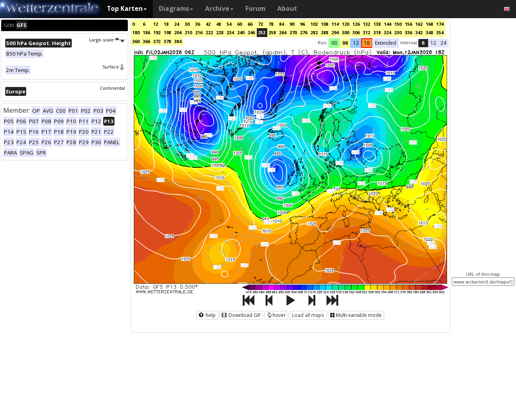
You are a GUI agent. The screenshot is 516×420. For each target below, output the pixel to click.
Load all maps (308, 315)
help (207, 315)
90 (292, 24)
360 (136, 41)
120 (345, 24)
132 (366, 24)
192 (157, 32)
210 (188, 32)
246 (251, 32)
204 (178, 32)
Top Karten (127, 9)
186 (146, 32)
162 (419, 24)
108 (325, 24)
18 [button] (367, 43)
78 (271, 24)
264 (283, 32)
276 (304, 32)
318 (377, 32)
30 (187, 24)
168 (429, 24)
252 (262, 32)
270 (293, 32)
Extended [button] (386, 43)
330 (398, 32)
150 (398, 24)
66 (250, 24)
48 (218, 24)
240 (241, 32)
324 (387, 32)
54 (229, 24)
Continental (112, 88)
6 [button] (423, 43)
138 (377, 24)
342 (419, 32)
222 (209, 32)
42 (208, 24)
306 (356, 32)
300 (345, 32)
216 (199, 32)
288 (325, 32)
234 (230, 32)
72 (260, 24)
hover (276, 315)
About (287, 9)
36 (198, 24)
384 (178, 41)
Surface (114, 67)
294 (335, 32)
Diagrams (176, 9)
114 (335, 24)
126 (356, 24)
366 (146, 41)
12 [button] (356, 43)
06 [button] (345, 43)
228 (220, 32)
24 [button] (443, 43)
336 (408, 32)
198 (167, 32)
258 (272, 32)
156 (408, 24)
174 (440, 24)
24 (177, 24)
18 (166, 24)
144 (387, 24)
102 (314, 24)
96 (302, 24)
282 (314, 32)
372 (157, 41)
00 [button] (334, 43)
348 (429, 32)
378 (167, 41)
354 (440, 32)
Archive (219, 9)
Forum (255, 9)
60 (239, 24)
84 (281, 24)
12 (156, 24)
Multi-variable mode (356, 315)
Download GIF (241, 315)
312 (366, 32)
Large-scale (107, 40)
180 (136, 32)
